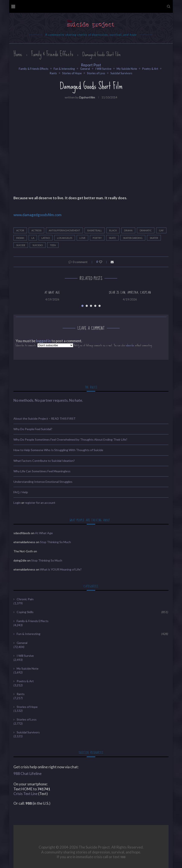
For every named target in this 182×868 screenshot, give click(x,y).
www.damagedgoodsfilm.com (37, 215)
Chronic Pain (25, 599)
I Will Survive (103, 69)
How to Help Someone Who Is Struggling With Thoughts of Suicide (58, 450)
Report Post (91, 65)
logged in (43, 341)
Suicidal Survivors (121, 73)
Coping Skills (92, 612)
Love (82, 238)
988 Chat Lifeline (28, 774)
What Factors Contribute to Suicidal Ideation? (44, 461)
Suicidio (38, 245)
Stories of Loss (96, 73)
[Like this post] (103, 262)
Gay (161, 230)
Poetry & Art (150, 69)
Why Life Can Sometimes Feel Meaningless (42, 471)
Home (18, 54)
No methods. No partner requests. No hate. (48, 400)
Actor (20, 230)
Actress (36, 230)
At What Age (52, 293)
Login (17, 503)
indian (20, 238)
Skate (112, 238)
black (113, 230)
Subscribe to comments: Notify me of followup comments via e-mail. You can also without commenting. (84, 345)
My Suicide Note (127, 69)
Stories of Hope (72, 73)
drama (128, 230)
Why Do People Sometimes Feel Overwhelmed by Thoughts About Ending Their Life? (70, 439)
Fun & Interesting (64, 69)
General (85, 69)
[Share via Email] (112, 262)
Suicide (21, 245)
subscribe (130, 345)
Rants (53, 73)
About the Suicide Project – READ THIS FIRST (45, 418)
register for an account (40, 503)
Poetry (97, 238)
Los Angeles (65, 238)
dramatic (146, 230)
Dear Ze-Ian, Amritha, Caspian (130, 293)
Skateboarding (133, 238)
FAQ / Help (21, 492)
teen (53, 245)
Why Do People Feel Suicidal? (33, 429)
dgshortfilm (87, 97)
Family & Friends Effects (52, 54)
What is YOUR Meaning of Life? (61, 569)
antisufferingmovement (64, 230)
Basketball (95, 230)
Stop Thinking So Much (55, 542)
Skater (154, 238)
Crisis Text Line (26, 794)
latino (46, 238)
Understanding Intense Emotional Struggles (43, 482)
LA (33, 238)
